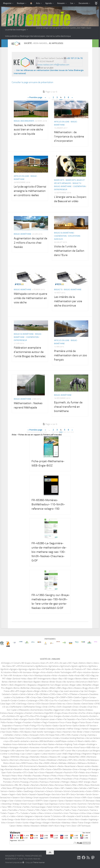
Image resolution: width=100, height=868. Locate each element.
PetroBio (28, 776)
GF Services (92, 726)
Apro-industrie (84, 672)
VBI (64, 816)
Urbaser (96, 813)
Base (30, 679)
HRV (63, 735)
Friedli (26, 726)
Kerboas (59, 744)
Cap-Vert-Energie (88, 691)
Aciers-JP (44, 663)
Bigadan (37, 682)
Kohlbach (4, 748)
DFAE (97, 704)
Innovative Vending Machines (72, 738)
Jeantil (17, 741)
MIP (70, 760)
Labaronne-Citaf (22, 751)
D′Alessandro (24, 710)
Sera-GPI (65, 794)
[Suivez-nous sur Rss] (88, 858)
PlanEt (15, 779)
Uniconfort (58, 813)
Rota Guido (95, 785)
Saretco (12, 791)
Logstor (37, 754)
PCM (76, 773)
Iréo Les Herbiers (93, 738)
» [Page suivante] (72, 97)
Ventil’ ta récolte (83, 816)
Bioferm (5, 685)
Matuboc (44, 757)
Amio (43, 672)
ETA (27, 716)
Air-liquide (66, 669)
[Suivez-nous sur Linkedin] (79, 858)
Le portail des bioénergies (15, 30)
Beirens (79, 679)
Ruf (44, 788)
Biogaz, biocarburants (24, 121)
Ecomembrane (37, 710)
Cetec (59, 694)
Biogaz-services (62, 685)
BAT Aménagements (42, 679)
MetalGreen (52, 760)
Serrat (88, 794)
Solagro (5, 801)
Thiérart (30, 810)
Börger (37, 691)
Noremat (9, 769)
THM (37, 810)
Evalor (16, 719)
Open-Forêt (6, 773)
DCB (38, 704)
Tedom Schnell (53, 807)
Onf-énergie (93, 769)
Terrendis (82, 807)
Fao (78, 719)
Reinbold (44, 785)
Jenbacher (25, 741)
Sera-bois (56, 794)
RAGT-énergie (85, 782)
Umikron (48, 813)
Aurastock (63, 676)
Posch (51, 779)
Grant (22, 729)
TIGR (50, 810)
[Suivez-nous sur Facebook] (84, 858)
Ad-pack (63, 663)
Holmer (18, 735)
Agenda (49, 3)
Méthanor (72, 763)
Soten (46, 801)
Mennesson (25, 760)
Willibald (44, 826)
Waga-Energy (36, 823)
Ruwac (50, 788)
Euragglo (44, 716)
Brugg (85, 688)
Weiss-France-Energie (81, 823)
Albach (96, 669)
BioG (12, 685)
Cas (72, 3)
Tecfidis (26, 807)
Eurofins (75, 716)
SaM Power (93, 788)
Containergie (32, 701)
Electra (81, 710)
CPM (41, 701)
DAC (14, 704)
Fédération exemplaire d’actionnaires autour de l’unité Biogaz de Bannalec (30, 352)
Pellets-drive (84, 773)
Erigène (97, 713)
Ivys (6, 741)
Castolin (15, 694)
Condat (14, 701)
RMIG (81, 785)
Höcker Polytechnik (17, 738)
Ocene (49, 769)
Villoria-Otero (74, 819)
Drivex (76, 707)
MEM (83, 757)
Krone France (79, 748)
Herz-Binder (77, 732)
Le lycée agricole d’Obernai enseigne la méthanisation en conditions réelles (30, 191)
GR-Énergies (13, 729)
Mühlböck (91, 763)
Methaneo (63, 760)
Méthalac (62, 763)
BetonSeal (28, 682)
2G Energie (5, 663)
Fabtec (59, 719)
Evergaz (24, 719)
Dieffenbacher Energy (32, 707)
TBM (9, 807)
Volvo (3, 823)
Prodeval (92, 779)
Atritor (55, 676)
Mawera (53, 757)
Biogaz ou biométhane (64, 233)
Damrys (31, 704)
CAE (50, 691)
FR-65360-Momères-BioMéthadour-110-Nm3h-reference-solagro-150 (48, 504)
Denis (70, 704)
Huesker (75, 735)
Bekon (86, 679)
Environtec (73, 713)
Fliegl (45, 722)
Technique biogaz (38, 807)
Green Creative (39, 729)
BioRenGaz (25, 688)
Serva (95, 794)
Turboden (25, 813)
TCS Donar (17, 807)
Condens (22, 701)
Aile (59, 669)
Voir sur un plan (45, 68)
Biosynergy (36, 688)
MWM (47, 763)
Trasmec (93, 810)
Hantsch (85, 729)
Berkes (5, 682)
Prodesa (83, 779)
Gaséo (55, 726)
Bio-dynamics (69, 682)
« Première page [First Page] (35, 97)
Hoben (87, 732)
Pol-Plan (23, 779)
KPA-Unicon (60, 748)
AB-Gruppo (26, 663)
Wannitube (56, 823)
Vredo (18, 823)
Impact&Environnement (41, 738)
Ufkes (40, 813)
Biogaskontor (21, 685)
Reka (51, 785)
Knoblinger (91, 744)
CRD (46, 701)
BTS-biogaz (21, 691)
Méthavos (82, 763)
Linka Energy (14, 754)
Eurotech (93, 716)
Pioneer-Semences (80, 776)
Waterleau (66, 823)
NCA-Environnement (28, 766)
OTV (25, 773)
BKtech (53, 688)
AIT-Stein (87, 669)
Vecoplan (71, 816)
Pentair (94, 773)
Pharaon (46, 776)
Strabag (16, 804)
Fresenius (18, 726)
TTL (17, 813)
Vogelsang (93, 819)
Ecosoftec (49, 710)
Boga (65, 688)
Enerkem (29, 713)
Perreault (6, 776)
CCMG (52, 694)
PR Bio (58, 779)
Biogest (9, 688)
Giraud (3, 729)
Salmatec (83, 788)
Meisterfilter (74, 757)
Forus (62, 722)
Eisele (75, 710)
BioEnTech (93, 682)
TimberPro (58, 810)
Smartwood (55, 798)
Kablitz (87, 741)
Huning (83, 735)
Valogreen (29, 816)
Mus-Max (39, 763)
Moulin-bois (15, 763)
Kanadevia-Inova (10, 744)
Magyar (6, 757)
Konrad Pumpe (47, 748)
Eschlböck (11, 716)
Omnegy (83, 769)
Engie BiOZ (49, 713)
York (68, 826)
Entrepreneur (61, 190)
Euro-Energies (55, 716)
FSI (39, 726)
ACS (56, 663)
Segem (12, 794)
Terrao (74, 807)
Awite (71, 676)
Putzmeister (55, 782)
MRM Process (27, 763)
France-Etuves (85, 722)
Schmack (58, 791)
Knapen (82, 744)
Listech (29, 754)
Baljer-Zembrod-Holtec (17, 679)
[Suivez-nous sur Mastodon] (93, 858)
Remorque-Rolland (63, 785)
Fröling (33, 726)
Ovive (42, 773)
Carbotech (6, 694)
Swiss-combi (71, 804)
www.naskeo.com (45, 65)
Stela (98, 801)
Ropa (87, 785)
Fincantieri (27, 722)
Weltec (19, 826)
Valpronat (39, 816)
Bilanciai (45, 682)
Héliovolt (4, 738)
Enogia (58, 713)
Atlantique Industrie (42, 676)
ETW (37, 716)
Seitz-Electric (22, 794)
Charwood (83, 694)
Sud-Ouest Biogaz (36, 804)
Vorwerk (11, 823)
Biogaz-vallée (75, 685)
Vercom (94, 816)
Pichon (61, 776)
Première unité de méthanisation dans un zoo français (71, 355)
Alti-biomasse (25, 672)
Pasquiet (59, 773)
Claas (39, 697)
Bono (71, 688)
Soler (11, 801)
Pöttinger (65, 782)
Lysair (59, 754)
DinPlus (52, 707)
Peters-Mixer (17, 776)
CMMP (63, 697)
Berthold (13, 682)
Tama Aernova (94, 804)
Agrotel (32, 669)
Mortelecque (93, 760)
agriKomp (83, 666)
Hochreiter (96, 732)
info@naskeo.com (61, 65)
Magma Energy (75, 754)
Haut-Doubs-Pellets (10, 732)
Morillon (82, 760)
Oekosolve (67, 769)
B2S (88, 676)
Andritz (50, 672)
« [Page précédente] (45, 97)
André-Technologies (63, 672)
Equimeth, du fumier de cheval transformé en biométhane (68, 407)
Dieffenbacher (16, 707)
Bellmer (93, 679)
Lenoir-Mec (71, 751)
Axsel (77, 676)
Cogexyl (84, 697)
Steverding (6, 804)
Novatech (35, 769)
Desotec (77, 704)
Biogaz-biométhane (63, 186)
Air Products (77, 669)
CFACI (65, 694)
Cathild (23, 694)
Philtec (54, 776)
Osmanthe (17, 773)
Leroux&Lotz (83, 751)
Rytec (57, 788)
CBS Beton (44, 694)
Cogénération (79, 186)
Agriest (74, 666)
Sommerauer (29, 801)
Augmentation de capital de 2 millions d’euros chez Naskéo (30, 243)
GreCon (29, 729)
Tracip (74, 810)
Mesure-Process (38, 760)
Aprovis (95, 672)
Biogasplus (32, 685)
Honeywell (34, 735)
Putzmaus (44, 782)
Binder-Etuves (56, 682)
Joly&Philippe (61, 741)
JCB (11, 741)
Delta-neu (61, 704)
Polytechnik (33, 779)
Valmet (20, 816)
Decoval (45, 704)
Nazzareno (14, 766)
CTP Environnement (90, 701)
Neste (61, 766)
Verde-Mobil (20, 819)
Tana (4, 807)
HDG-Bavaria (25, 732)
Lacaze (33, 751)
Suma (62, 804)
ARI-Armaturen (16, 676)
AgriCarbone (54, 666)
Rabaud (74, 782)
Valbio (13, 816)
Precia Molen (67, 779)
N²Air (43, 769)
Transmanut (83, 810)
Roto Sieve (7, 788)
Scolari (89, 791)
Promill (16, 782)
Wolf (51, 826)
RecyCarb (35, 785)
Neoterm (53, 766)
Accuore (36, 663)
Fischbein (37, 722)
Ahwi (38, 669)
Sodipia (97, 798)
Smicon (77, 798)
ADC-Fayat (73, 663)
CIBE (27, 697)
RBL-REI (18, 785)
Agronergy (23, 669)
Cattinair (30, 694)
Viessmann (62, 819)
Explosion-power (48, 719)
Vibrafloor (52, 819)
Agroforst (4, 669)
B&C (83, 676)
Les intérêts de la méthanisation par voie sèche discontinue (68, 301)
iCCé (28, 738)
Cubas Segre (5, 704)
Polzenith (43, 779)
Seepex (5, 794)
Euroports (84, 716)
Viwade (84, 819)
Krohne (69, 748)
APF (75, 672)
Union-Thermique (71, 813)
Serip (73, 794)
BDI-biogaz (69, 679)
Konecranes (35, 748)
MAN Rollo (15, 757)
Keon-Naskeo (49, 744)
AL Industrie (6, 672)
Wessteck (35, 826)
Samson (4, 791)
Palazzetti (50, 773)
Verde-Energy (7, 819)
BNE (59, 688)
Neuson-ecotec (84, 766)
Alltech (15, 672)
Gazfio (75, 726)
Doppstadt (67, 707)
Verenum (31, 819)
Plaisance (7, 779)
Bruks (92, 688)
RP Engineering (19, 788)
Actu (38, 3)
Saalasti (69, 788)
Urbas (89, 813)
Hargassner (95, 729)
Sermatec (80, 794)
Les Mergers (95, 751)
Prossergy (24, 782)
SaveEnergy (29, 791)
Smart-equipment (41, 798)
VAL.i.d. (6, 816)
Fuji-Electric (46, 726)
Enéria (90, 713)
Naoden (4, 766)
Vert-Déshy (41, 819)
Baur (61, 679)
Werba (27, 826)
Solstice (18, 801)
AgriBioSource (41, 666)
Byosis (30, 691)
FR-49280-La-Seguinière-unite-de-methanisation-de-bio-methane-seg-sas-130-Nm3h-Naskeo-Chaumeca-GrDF (49, 552)
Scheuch (50, 791)
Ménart (54, 763)
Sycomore (82, 804)
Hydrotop (92, 735)
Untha (82, 813)
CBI (37, 694)
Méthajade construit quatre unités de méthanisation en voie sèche (30, 298)
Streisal (23, 804)
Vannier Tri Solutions (52, 816)
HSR (68, 735)
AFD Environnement (25, 666)
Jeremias (34, 741)
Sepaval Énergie (44, 794)
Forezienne (53, 722)
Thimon (22, 810)
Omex (75, 769)
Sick (22, 798)
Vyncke (25, 823)
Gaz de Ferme (65, 726)
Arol (31, 676)
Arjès (26, 676)
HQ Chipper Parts (53, 735)
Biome (16, 688)
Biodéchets (59, 180)
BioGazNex (87, 685)
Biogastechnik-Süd (46, 685)
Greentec (51, 729)
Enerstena (39, 713)
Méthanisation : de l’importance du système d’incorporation (69, 137)
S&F (62, 788)
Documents (83, 3)
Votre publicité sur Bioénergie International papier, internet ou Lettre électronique (38, 36)
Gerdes (82, 726)
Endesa (89, 710)
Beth (20, 682)
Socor (90, 798)
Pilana (68, 776)
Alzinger (36, 672)
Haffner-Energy (74, 729)
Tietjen (44, 810)
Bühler (44, 691)
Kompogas (14, 748)
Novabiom (18, 769)
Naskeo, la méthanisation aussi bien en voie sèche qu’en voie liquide (29, 129)
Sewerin (16, 798)
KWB (88, 748)
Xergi (63, 826)
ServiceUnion (5, 798)
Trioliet (3, 813)
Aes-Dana (6, 666)
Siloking (29, 798)
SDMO (96, 791)
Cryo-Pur (54, 701)
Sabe (76, 788)
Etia (32, 716)
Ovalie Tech (33, 773)
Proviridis (34, 782)
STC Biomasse (88, 801)
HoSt (42, 735)
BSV (13, 691)
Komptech (24, 748)
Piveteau (93, 776)
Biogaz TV (77, 183)
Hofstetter (9, 735)
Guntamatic (61, 729)
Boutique (21, 3)
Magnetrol (87, 754)
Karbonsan (23, 744)
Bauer (55, 679)
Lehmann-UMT (58, 751)
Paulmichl (68, 773)
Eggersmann (59, 710)
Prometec (7, 782)
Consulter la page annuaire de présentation (32, 82)
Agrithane (92, 666)
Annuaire (61, 3)
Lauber (47, 751)
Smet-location (67, 798)
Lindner (4, 754)
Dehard (52, 704)
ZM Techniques (84, 826)
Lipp (23, 754)
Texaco (90, 807)
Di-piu (6, 707)
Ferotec (10, 722)
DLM (59, 707)
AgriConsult (65, 666)
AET (14, 666)
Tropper (11, 813)
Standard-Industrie (73, 801)
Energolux (19, 713)
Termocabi (65, 807)
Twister (33, 813)
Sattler (19, 791)
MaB (65, 754)
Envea (65, 713)
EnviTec (82, 713)
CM (57, 697)
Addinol (82, 663)
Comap (92, 697)
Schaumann (40, 791)
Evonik (31, 719)
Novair (27, 769)
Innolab (56, 738)
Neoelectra (43, 766)
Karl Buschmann (35, 744)
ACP (51, 663)
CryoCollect (63, 701)
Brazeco (78, 688)
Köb (94, 748)
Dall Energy (22, 704)
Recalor (26, 785)
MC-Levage (63, 757)
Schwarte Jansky (78, 791)
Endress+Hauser (7, 713)
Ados (96, 663)
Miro (75, 760)
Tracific (67, 810)
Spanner (54, 801)
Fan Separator (69, 719)
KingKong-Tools (71, 744)
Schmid (67, 791)
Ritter (75, 785)
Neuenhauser (70, 766)
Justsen (71, 741)
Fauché (91, 719)
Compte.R (5, 701)
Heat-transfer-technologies (43, 732)
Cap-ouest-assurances (69, 691)
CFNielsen (74, 694)
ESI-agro (20, 716)
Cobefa (77, 697)
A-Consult (16, 663)
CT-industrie (75, 701)
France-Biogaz (72, 722)
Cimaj (33, 697)
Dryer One (92, 707)
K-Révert (79, 741)
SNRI (84, 798)
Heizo (59, 732)
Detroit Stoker (88, 704)
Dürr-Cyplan (12, 710)
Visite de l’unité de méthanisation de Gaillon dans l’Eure (69, 251)
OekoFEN (57, 769)
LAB (12, 751)
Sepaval (32, 794)
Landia (40, 751)
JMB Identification (47, 741)
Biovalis (45, 688)
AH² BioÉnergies (49, 669)
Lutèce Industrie (48, 754)
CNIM (70, 697)
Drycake (83, 707)
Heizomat (67, 732)
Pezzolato (37, 776)
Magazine (7, 3)
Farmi (84, 719)
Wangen (46, 823)
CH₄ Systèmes (18, 697)
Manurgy (25, 757)
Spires (61, 801)
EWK (37, 719)
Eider (68, 710)
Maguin (96, 754)
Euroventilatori (6, 719)
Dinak (45, 707)
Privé (76, 779)
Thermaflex (13, 810)
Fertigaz (18, 722)
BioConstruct (82, 682)
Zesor (74, 826)
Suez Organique (51, 804)
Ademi (89, 663)
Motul (6, 763)
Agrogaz (13, 669)
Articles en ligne (62, 122)
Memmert (14, 760)
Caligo (56, 691)
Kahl (93, 741)
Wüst (57, 826)
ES (4, 716)
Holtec (25, 735)
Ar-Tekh (4, 676)
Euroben (66, 716)
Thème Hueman (39, 862)
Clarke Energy (49, 697)
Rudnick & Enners (34, 788)
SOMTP (39, 801)
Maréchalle (35, 757)
